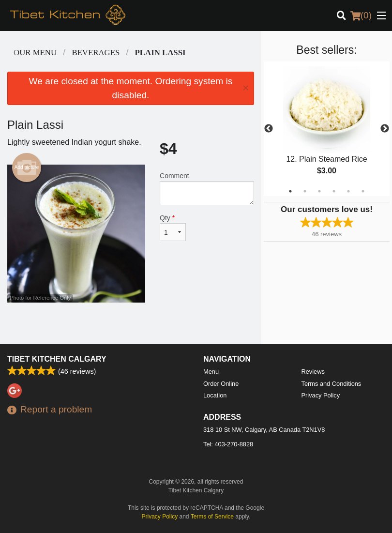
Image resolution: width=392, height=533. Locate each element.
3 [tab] (319, 191)
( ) (361, 15)
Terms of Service (212, 517)
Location (215, 395)
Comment (207, 189)
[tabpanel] (327, 129)
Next (385, 129)
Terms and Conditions (332, 384)
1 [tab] (290, 191)
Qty (173, 228)
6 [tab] (363, 191)
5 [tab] (348, 191)
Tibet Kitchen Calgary (57, 359)
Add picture (27, 168)
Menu (211, 372)
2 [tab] (305, 191)
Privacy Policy (321, 395)
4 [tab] (334, 191)
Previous (269, 129)
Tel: (228, 444)
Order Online (221, 384)
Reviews (313, 372)
